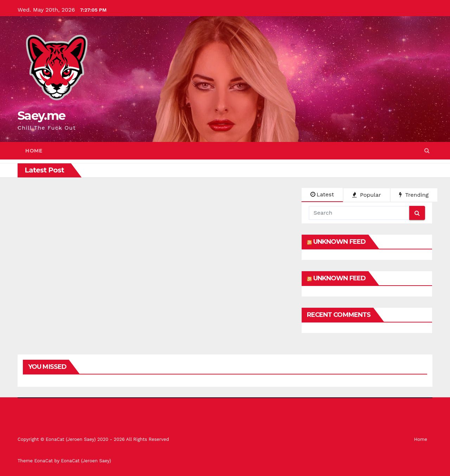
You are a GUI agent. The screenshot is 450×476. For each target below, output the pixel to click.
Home (34, 151)
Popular (367, 195)
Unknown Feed (339, 242)
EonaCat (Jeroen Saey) (86, 461)
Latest (322, 194)
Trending (414, 195)
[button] (427, 151)
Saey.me (41, 116)
